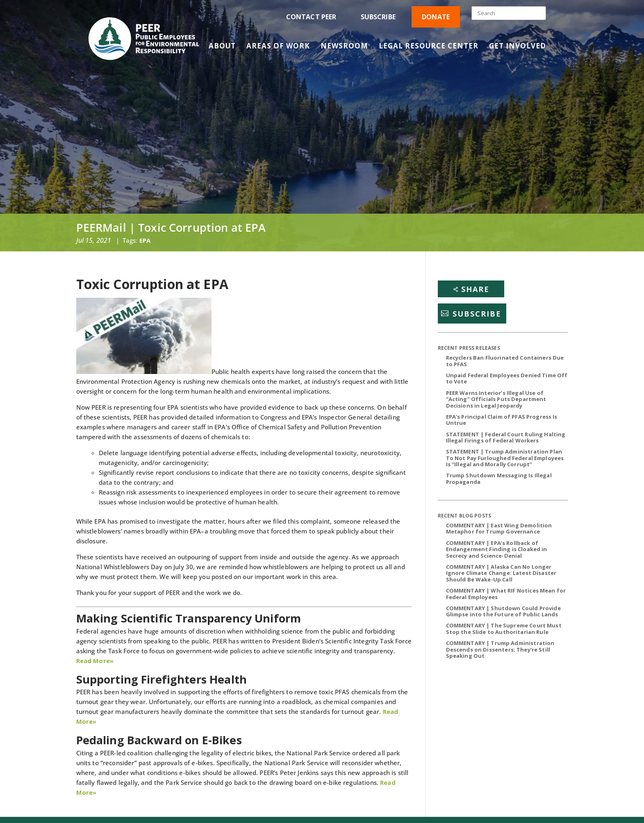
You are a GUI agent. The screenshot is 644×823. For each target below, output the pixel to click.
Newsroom (344, 47)
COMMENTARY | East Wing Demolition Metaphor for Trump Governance (499, 529)
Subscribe (378, 17)
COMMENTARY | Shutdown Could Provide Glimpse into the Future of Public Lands (503, 611)
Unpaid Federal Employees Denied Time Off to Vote (507, 378)
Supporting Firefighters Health (162, 679)
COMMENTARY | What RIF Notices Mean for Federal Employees (506, 594)
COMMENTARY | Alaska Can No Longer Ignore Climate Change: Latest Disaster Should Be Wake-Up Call (501, 573)
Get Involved (518, 47)
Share (475, 289)
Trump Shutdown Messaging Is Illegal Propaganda (499, 479)
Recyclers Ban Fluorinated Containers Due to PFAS (505, 361)
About (222, 47)
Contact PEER (311, 17)
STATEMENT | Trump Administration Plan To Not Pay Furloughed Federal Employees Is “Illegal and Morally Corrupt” (505, 458)
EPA (145, 240)
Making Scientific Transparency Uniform (189, 618)
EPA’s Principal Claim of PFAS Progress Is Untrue (502, 420)
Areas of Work (278, 47)
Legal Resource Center (429, 47)
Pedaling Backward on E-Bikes (159, 740)
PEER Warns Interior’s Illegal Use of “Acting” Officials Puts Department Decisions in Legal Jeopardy (496, 399)
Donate (436, 17)
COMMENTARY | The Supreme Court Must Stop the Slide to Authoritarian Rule (504, 629)
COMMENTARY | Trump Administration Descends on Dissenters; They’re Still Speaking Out (500, 649)
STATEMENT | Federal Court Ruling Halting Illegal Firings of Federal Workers (506, 438)
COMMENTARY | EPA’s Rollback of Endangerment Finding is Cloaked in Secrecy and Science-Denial (497, 549)
